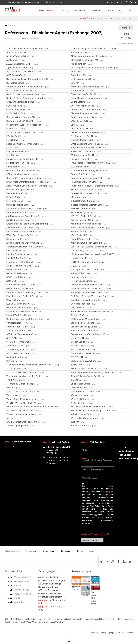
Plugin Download (46, 10)
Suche (92, 633)
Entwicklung (64, 10)
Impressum (115, 633)
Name (86, 449)
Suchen (130, 10)
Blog (120, 10)
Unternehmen (80, 10)
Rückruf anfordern (92, 540)
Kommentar (86, 477)
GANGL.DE (10, 447)
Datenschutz (128, 633)
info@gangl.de (55, 463)
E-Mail (86, 458)
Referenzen (96, 10)
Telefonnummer (88, 468)
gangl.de (13, 10)
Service (110, 10)
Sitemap (103, 633)
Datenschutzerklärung (95, 489)
